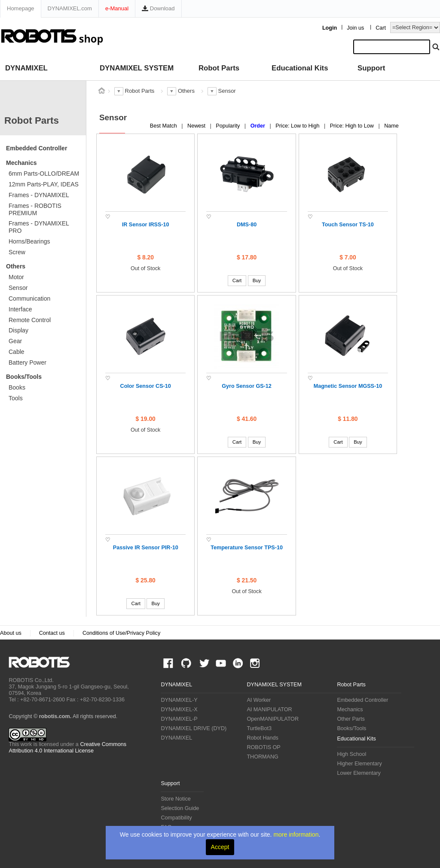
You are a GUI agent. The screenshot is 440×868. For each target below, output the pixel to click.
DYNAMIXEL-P (179, 719)
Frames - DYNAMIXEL (39, 195)
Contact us (52, 633)
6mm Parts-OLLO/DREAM (44, 174)
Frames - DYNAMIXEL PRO (39, 227)
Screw (17, 252)
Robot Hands (263, 738)
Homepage (21, 8)
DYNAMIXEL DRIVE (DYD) (194, 728)
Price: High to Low (353, 126)
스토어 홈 (101, 91)
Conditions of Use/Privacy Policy (121, 633)
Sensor (18, 288)
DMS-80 (247, 225)
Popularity (229, 126)
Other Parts (351, 719)
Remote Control (30, 320)
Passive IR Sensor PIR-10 (146, 548)
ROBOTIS (43, 662)
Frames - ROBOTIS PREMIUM (35, 209)
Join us (355, 28)
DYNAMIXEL (26, 68)
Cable (17, 352)
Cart (381, 28)
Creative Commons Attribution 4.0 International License (67, 748)
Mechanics (21, 163)
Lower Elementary (359, 773)
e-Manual (117, 8)
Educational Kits (300, 68)
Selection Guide (180, 808)
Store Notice (176, 799)
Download (158, 8)
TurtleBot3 (259, 728)
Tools (16, 398)
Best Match (164, 126)
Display (18, 330)
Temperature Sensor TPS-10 (247, 548)
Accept (220, 847)
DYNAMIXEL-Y (179, 700)
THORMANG (262, 757)
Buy (257, 280)
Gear (15, 341)
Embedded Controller (37, 148)
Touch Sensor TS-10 (348, 225)
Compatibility (176, 818)
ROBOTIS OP (263, 747)
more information (296, 834)
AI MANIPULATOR (269, 710)
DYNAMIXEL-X (179, 710)
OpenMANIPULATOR (273, 719)
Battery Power (27, 362)
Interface (20, 309)
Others (16, 266)
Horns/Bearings (29, 241)
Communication (29, 298)
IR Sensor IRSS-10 (146, 225)
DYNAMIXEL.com (70, 8)
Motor (16, 277)
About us (11, 633)
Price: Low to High (298, 126)
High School (351, 754)
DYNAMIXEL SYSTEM (137, 68)
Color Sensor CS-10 (146, 386)
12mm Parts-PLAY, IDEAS (44, 184)
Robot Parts (219, 68)
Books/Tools (24, 377)
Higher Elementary (359, 764)
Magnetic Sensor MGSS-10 (348, 386)
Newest (197, 126)
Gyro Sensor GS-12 (246, 386)
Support (371, 68)
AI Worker (259, 700)
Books (17, 387)
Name (391, 126)
